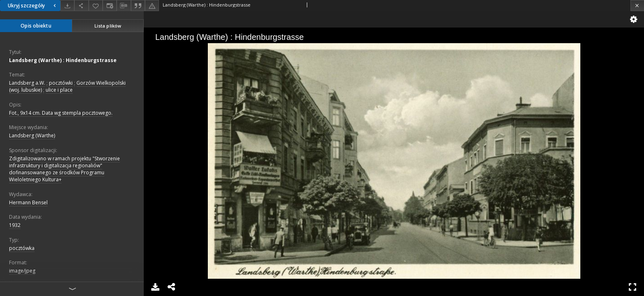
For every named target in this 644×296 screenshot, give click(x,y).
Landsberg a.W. (27, 83)
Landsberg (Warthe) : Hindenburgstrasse (63, 60)
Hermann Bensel (28, 202)
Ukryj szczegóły (33, 6)
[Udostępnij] (81, 6)
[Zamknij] (637, 6)
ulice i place (59, 90)
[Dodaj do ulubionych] (96, 6)
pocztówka (22, 248)
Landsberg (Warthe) (32, 135)
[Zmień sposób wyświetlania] (110, 6)
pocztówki (61, 83)
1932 (15, 225)
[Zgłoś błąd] (152, 6)
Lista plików (108, 26)
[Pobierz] (67, 6)
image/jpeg (22, 271)
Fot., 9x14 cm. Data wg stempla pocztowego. (61, 113)
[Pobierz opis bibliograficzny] (124, 6)
